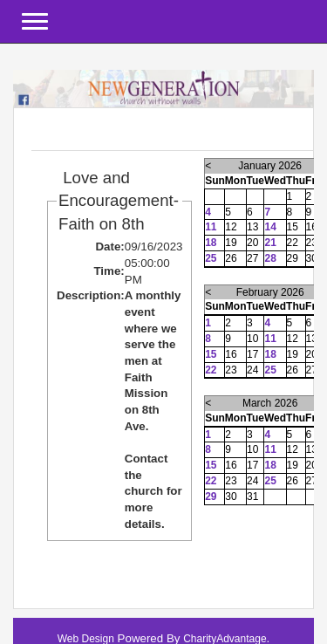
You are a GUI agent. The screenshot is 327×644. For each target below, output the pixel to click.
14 (270, 227)
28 (270, 258)
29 (211, 497)
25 (211, 258)
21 (270, 243)
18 (211, 243)
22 (211, 370)
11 (211, 227)
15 (211, 354)
